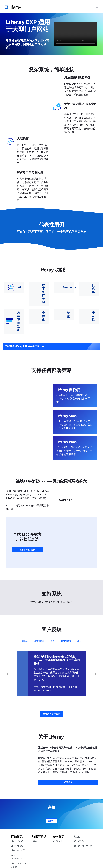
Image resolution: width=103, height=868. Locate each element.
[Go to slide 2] (51, 681)
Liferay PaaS (17, 826)
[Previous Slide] (7, 654)
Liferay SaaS (17, 822)
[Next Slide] (96, 654)
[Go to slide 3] (57, 681)
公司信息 (59, 817)
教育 (52, 621)
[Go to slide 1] (46, 681)
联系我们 (51, 801)
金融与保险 (39, 621)
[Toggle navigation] (97, 8)
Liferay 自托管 (18, 831)
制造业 (25, 621)
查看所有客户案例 (27, 540)
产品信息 (17, 817)
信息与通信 (66, 621)
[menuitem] (86, 860)
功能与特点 (39, 817)
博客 (34, 822)
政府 (79, 621)
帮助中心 (79, 822)
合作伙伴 (58, 822)
